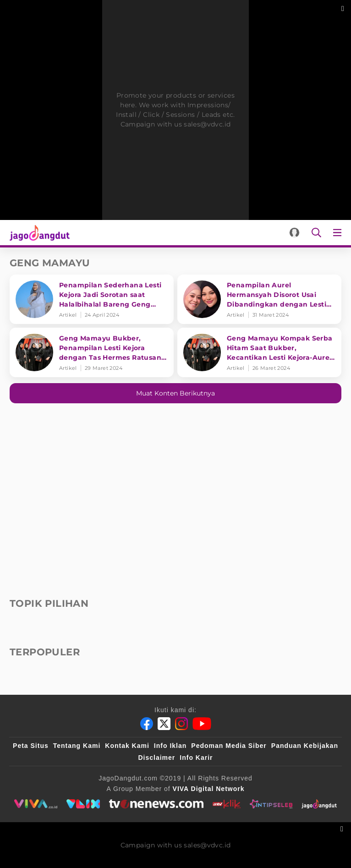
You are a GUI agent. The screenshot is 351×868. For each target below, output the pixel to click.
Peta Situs (31, 746)
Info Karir (196, 758)
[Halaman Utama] (38, 233)
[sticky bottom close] (343, 828)
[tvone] (156, 804)
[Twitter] (164, 724)
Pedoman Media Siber (229, 746)
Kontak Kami (127, 746)
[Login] (294, 233)
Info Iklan (170, 746)
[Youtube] (202, 724)
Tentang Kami (77, 746)
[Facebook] (147, 724)
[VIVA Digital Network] (209, 789)
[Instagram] (181, 724)
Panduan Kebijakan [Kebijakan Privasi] (305, 746)
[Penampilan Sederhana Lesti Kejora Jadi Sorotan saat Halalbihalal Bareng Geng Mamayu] (92, 299)
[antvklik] (227, 804)
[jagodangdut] (319, 804)
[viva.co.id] (36, 804)
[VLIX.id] (83, 804)
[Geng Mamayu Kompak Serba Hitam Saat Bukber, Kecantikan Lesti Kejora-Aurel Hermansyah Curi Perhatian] (259, 352)
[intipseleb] (271, 804)
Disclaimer (156, 758)
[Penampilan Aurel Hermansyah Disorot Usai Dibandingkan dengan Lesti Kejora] (259, 299)
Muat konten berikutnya (175, 393)
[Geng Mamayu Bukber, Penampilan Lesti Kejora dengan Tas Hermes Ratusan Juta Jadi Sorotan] (92, 352)
